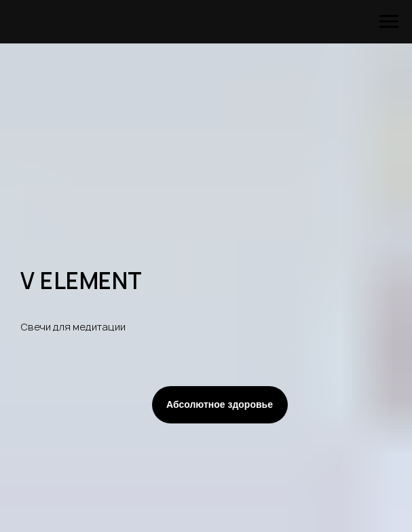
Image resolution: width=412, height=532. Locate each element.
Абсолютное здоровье (220, 404)
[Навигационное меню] (389, 22)
